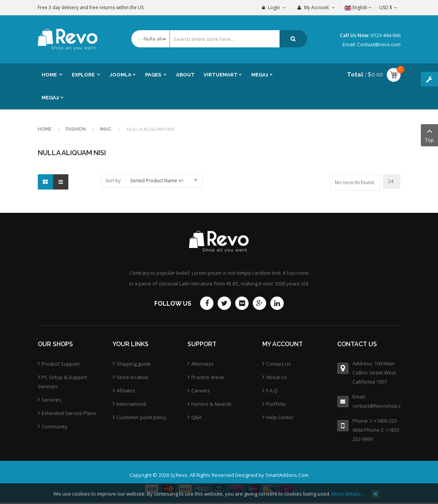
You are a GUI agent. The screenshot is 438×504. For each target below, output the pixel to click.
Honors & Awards (212, 404)
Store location (133, 377)
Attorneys (203, 364)
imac (106, 129)
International (131, 404)
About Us (277, 377)
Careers (201, 391)
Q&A (196, 417)
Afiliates (126, 391)
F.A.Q (272, 391)
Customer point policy (141, 417)
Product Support (61, 364)
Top (429, 135)
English (358, 7)
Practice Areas (208, 377)
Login (274, 7)
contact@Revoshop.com (377, 406)
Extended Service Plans (69, 413)
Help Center (280, 417)
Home (45, 129)
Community (55, 426)
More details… (348, 494)
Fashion (76, 129)
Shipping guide (134, 364)
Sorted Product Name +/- (157, 181)
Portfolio (276, 404)
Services (52, 400)
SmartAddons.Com (287, 475)
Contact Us (279, 364)
